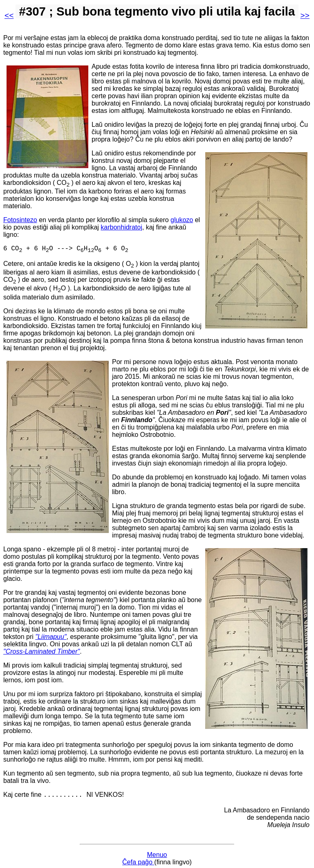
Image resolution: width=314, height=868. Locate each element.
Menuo (157, 850)
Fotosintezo (20, 220)
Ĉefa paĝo (138, 858)
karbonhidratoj (121, 227)
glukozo (182, 220)
